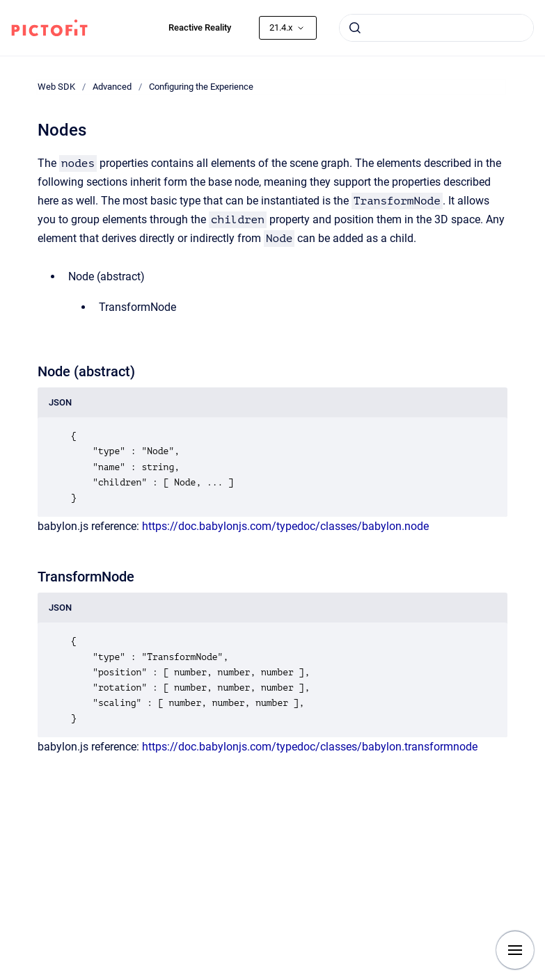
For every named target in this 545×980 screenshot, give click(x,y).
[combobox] (436, 28)
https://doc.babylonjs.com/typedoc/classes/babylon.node (285, 526)
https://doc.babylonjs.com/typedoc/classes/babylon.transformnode (310, 747)
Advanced (112, 87)
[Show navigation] (515, 950)
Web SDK (56, 87)
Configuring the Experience (201, 87)
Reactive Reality (200, 27)
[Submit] (355, 28)
